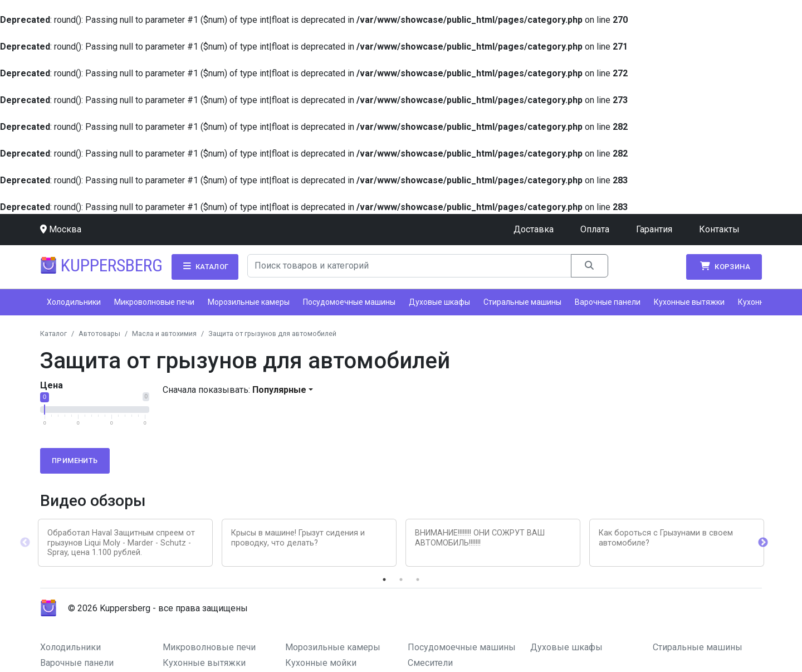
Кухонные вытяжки (689, 302)
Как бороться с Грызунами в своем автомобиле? (666, 538)
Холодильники (74, 302)
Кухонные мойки (321, 663)
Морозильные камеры (249, 302)
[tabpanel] (125, 543)
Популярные (279, 390)
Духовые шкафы (439, 302)
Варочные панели (608, 302)
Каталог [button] (205, 266)
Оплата (595, 229)
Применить (75, 461)
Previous (25, 543)
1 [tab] (384, 580)
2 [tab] (401, 580)
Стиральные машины (522, 302)
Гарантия (654, 229)
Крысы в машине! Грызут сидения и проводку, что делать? (298, 538)
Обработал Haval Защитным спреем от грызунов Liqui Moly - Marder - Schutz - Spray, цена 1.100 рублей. (121, 543)
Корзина (724, 266)
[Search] (410, 266)
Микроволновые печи (154, 302)
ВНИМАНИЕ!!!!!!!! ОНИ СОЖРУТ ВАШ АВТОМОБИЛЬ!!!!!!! (480, 538)
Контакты (719, 229)
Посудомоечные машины (349, 302)
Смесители (430, 663)
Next (763, 543)
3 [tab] (418, 580)
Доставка (534, 229)
